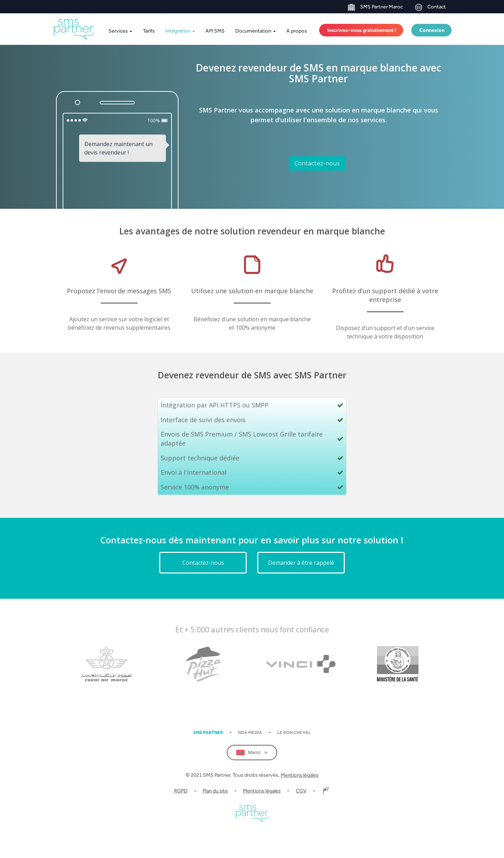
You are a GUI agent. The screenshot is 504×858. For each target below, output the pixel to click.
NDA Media (250, 732)
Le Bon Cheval (294, 732)
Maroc (252, 753)
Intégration (180, 31)
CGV (301, 791)
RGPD (181, 791)
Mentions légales (300, 775)
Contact (430, 7)
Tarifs (149, 31)
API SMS (215, 31)
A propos (297, 31)
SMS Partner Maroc (375, 7)
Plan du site (215, 791)
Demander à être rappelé (301, 563)
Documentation (255, 31)
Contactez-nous (317, 163)
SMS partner (208, 732)
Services (120, 31)
